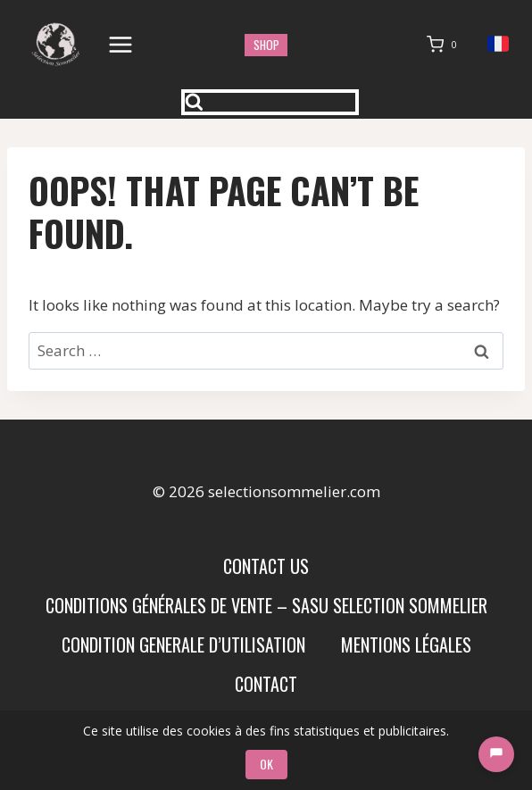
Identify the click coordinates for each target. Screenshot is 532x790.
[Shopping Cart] (445, 45)
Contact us (266, 566)
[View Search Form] (270, 102)
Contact (266, 684)
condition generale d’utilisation (183, 644)
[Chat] (496, 754)
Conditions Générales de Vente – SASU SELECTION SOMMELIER (266, 605)
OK (266, 764)
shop (266, 45)
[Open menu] (121, 44)
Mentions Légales (406, 644)
